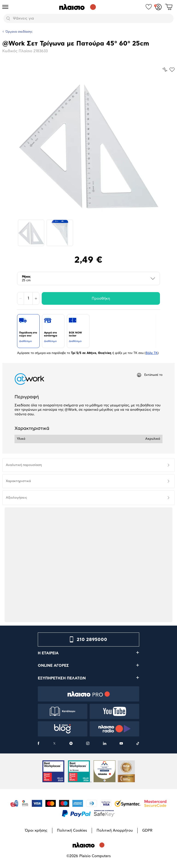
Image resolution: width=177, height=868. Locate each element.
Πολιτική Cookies (72, 831)
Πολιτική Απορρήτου (115, 831)
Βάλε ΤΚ (152, 353)
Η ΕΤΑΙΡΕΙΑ (48, 653)
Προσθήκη (101, 299)
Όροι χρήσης (36, 831)
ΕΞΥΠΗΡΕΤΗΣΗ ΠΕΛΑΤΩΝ (62, 678)
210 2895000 (92, 640)
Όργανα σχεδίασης (19, 32)
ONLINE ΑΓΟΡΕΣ (53, 666)
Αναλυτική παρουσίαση (24, 465)
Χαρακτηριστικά (18, 481)
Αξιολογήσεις (16, 498)
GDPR (147, 831)
